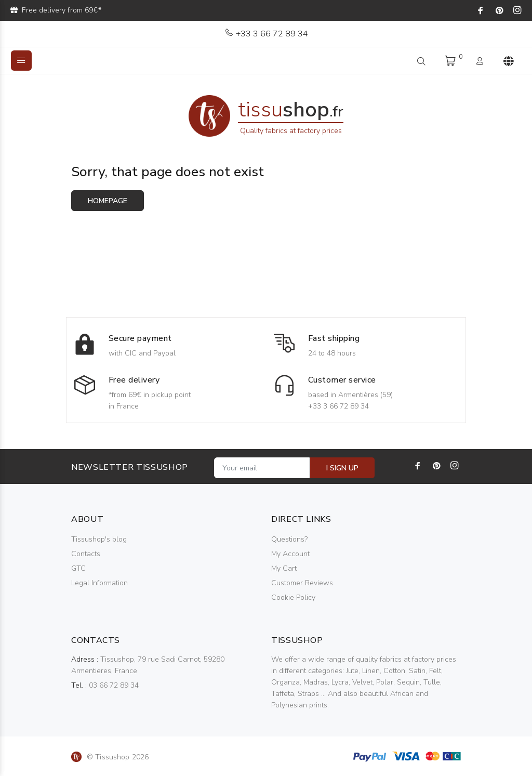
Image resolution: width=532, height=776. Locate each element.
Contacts (86, 554)
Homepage (108, 201)
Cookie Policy (293, 597)
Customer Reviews (302, 583)
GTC (78, 568)
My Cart (284, 568)
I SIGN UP (342, 468)
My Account (290, 554)
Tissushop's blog (99, 539)
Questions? (289, 539)
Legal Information (99, 583)
